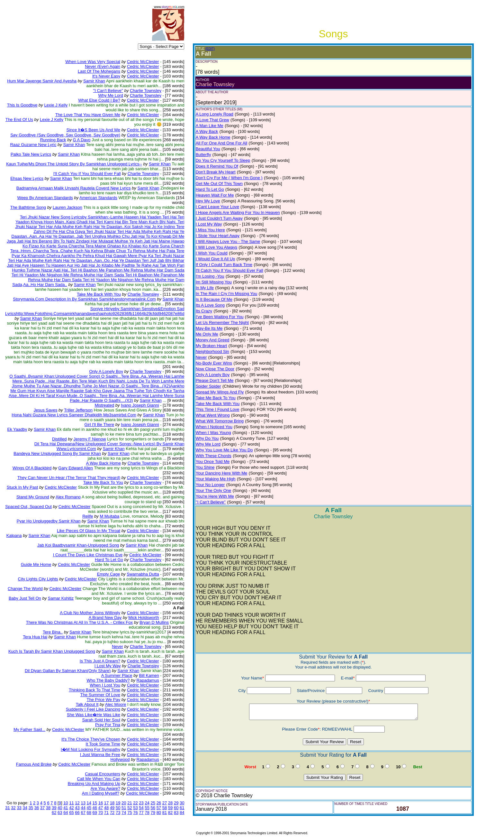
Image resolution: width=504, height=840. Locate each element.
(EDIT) (210, 49)
